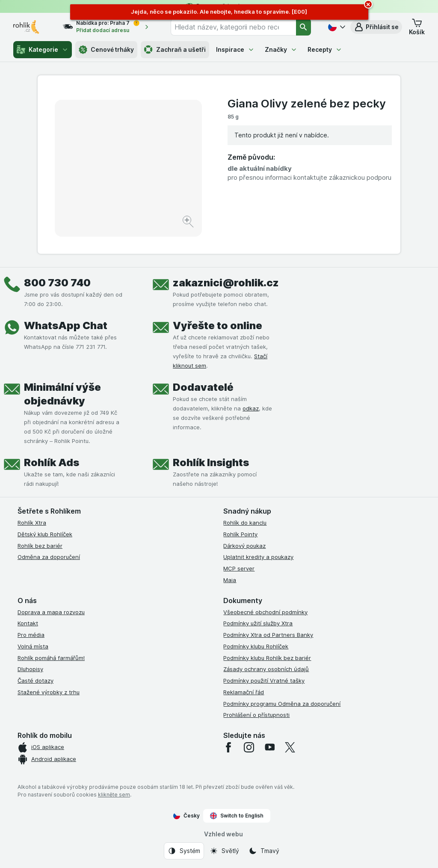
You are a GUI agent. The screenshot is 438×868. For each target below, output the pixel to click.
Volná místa (33, 646)
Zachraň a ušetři (175, 50)
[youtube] (269, 747)
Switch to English (237, 816)
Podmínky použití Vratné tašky (264, 681)
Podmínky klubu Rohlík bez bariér (267, 658)
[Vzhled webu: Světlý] (224, 851)
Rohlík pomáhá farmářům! (51, 658)
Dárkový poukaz (244, 546)
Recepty (325, 49)
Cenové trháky (106, 50)
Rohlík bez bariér (40, 546)
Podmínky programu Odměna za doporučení (282, 704)
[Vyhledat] (304, 27)
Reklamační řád (244, 692)
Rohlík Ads (52, 462)
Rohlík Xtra (32, 523)
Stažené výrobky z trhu (49, 692)
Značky (281, 49)
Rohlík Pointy (240, 534)
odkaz (251, 408)
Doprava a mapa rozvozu (51, 612)
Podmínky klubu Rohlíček (256, 646)
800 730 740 (57, 283)
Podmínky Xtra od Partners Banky (268, 635)
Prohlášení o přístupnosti (256, 715)
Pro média (31, 635)
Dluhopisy (30, 669)
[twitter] (290, 747)
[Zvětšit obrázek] (189, 223)
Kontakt (28, 623)
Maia (230, 580)
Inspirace (235, 49)
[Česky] (336, 27)
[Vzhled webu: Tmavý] (264, 851)
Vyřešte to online (218, 325)
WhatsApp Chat (66, 325)
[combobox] (233, 27)
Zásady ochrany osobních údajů (266, 669)
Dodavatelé (203, 387)
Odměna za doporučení (49, 557)
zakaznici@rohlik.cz (226, 283)
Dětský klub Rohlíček (45, 534)
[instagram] (249, 747)
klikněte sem (114, 795)
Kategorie (43, 50)
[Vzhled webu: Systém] (184, 851)
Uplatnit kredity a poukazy (258, 557)
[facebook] (228, 747)
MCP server (239, 568)
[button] (376, 27)
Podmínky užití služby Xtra (258, 623)
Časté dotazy (36, 681)
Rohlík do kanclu (245, 523)
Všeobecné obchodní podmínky (265, 612)
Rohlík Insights (211, 462)
